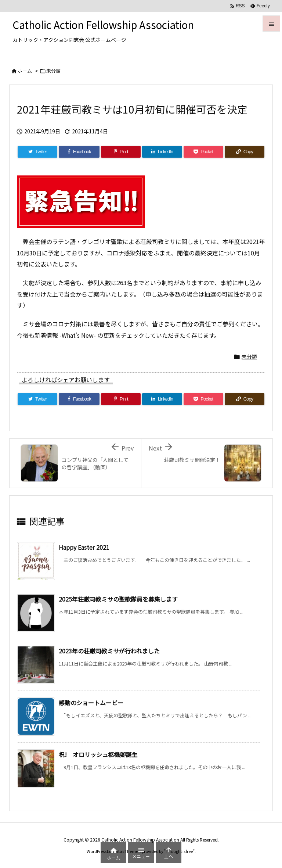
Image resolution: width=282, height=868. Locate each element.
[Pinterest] (121, 152)
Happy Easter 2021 (84, 547)
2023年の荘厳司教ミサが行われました (109, 651)
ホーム (25, 71)
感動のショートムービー (91, 703)
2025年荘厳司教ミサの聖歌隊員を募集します (118, 599)
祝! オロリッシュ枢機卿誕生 (98, 754)
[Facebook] (79, 152)
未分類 (53, 71)
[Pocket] (203, 152)
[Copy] (245, 152)
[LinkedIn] (162, 152)
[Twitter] (37, 152)
